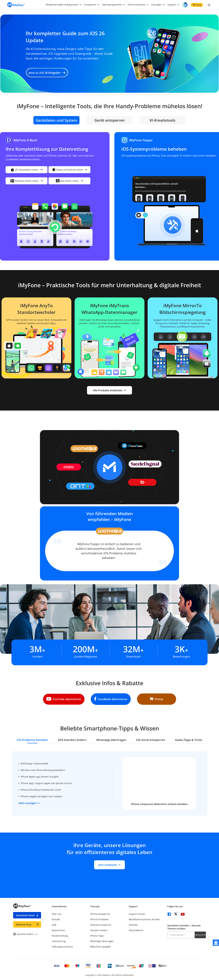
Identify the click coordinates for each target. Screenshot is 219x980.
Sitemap (133, 925)
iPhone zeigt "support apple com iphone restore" (47, 783)
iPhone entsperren (100, 914)
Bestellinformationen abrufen (144, 919)
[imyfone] (16, 5)
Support (172, 5)
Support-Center (137, 914)
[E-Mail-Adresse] (181, 935)
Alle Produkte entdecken (109, 390)
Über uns (57, 914)
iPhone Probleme (99, 919)
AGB (54, 925)
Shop (197, 5)
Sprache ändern (25, 934)
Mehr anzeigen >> (29, 803)
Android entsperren (101, 925)
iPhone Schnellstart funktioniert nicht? (41, 790)
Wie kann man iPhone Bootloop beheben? (43, 770)
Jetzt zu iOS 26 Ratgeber (47, 73)
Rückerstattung (60, 936)
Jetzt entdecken (109, 865)
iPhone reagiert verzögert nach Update (41, 796)
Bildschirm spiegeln (100, 947)
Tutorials (95, 906)
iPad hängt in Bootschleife (34, 764)
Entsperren (90, 5)
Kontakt (56, 919)
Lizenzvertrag (59, 941)
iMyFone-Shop (24, 925)
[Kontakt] (216, 943)
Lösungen (156, 5)
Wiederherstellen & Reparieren (62, 5)
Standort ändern (99, 930)
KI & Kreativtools (137, 5)
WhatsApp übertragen (102, 941)
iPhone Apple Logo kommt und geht (40, 777)
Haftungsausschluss (62, 947)
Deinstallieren (136, 930)
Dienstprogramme (112, 5)
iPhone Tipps (97, 936)
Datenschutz (58, 930)
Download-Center (25, 915)
